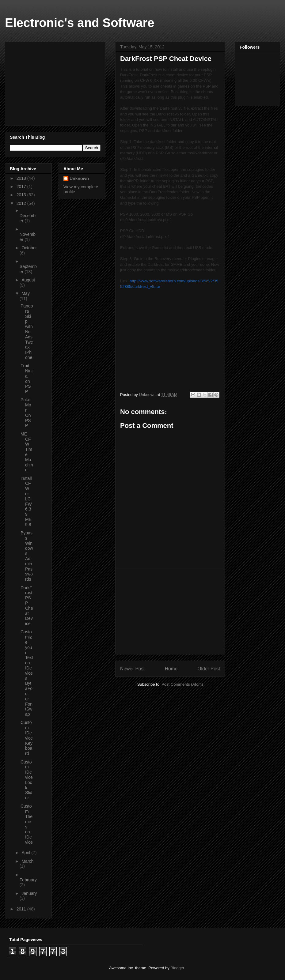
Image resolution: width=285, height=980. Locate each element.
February (28, 880)
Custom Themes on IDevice (27, 824)
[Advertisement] (170, 611)
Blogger (177, 968)
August (28, 280)
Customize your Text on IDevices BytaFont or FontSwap (27, 673)
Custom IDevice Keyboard (27, 738)
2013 (22, 195)
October (29, 248)
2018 (22, 178)
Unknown (79, 179)
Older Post (209, 669)
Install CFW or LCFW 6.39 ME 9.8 (26, 501)
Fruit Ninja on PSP (27, 379)
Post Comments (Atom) (182, 684)
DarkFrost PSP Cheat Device (27, 606)
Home (171, 669)
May (25, 293)
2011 (22, 909)
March (27, 861)
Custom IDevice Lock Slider (27, 780)
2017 (22, 187)
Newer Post (133, 669)
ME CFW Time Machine (27, 452)
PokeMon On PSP (26, 413)
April (26, 853)
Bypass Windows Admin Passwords (27, 556)
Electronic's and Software (80, 23)
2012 (22, 203)
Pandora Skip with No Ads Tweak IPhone (27, 332)
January (29, 893)
